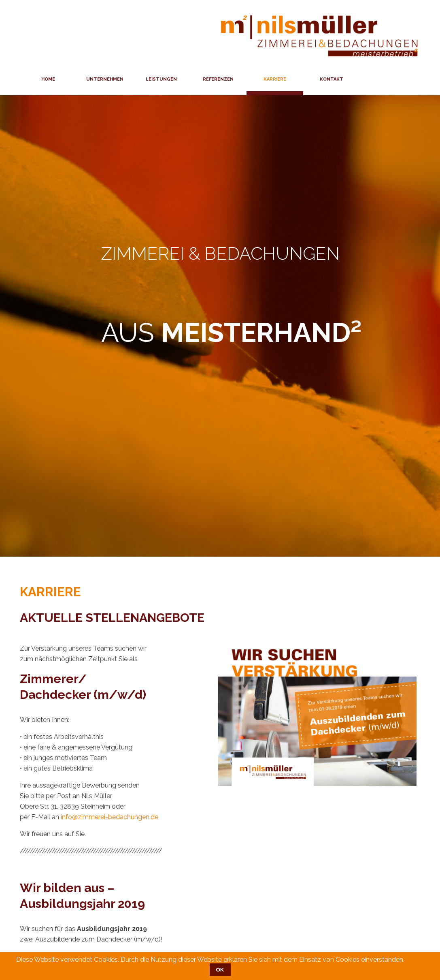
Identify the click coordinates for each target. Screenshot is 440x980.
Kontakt (332, 79)
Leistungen (161, 79)
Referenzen (218, 79)
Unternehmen (105, 79)
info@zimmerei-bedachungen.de (109, 817)
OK (220, 970)
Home (48, 79)
